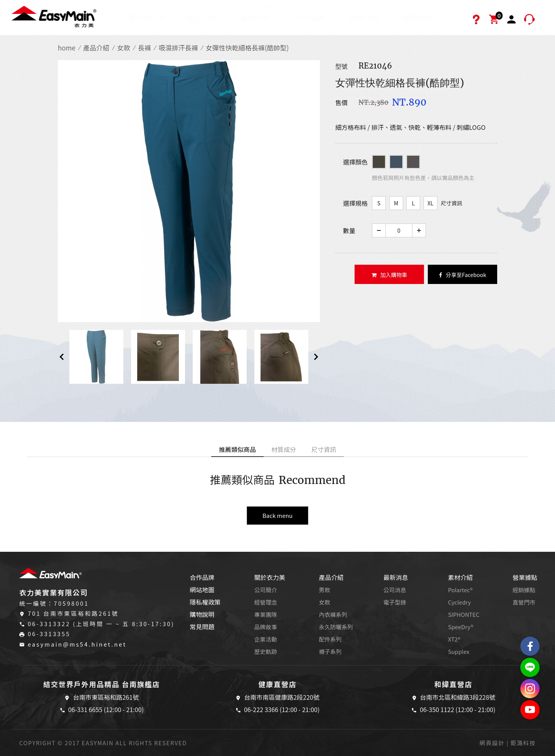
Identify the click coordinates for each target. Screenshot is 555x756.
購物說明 (202, 614)
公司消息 (395, 590)
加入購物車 (389, 275)
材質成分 (284, 449)
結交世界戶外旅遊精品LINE (530, 667)
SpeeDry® (461, 627)
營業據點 (417, 18)
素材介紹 (363, 18)
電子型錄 (395, 602)
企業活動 (266, 639)
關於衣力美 (147, 18)
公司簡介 (266, 590)
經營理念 (266, 602)
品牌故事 (266, 627)
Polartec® (460, 590)
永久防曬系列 (336, 627)
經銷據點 (524, 590)
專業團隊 (266, 614)
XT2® (454, 639)
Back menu (277, 515)
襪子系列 (330, 651)
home (67, 48)
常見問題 (202, 627)
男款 (324, 590)
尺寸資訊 (451, 203)
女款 (124, 48)
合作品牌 (309, 18)
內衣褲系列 (333, 614)
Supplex (458, 651)
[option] (189, 191)
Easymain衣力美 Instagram (530, 689)
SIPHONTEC (464, 614)
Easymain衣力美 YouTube (530, 710)
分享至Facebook (463, 275)
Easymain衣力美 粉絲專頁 (530, 646)
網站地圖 (202, 590)
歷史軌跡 (266, 651)
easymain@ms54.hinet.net (77, 644)
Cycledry (459, 602)
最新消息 (257, 12)
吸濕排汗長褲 (178, 48)
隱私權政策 (205, 602)
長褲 (145, 48)
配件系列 (330, 639)
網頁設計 (492, 743)
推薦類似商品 (237, 449)
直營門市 (524, 602)
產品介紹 (201, 18)
